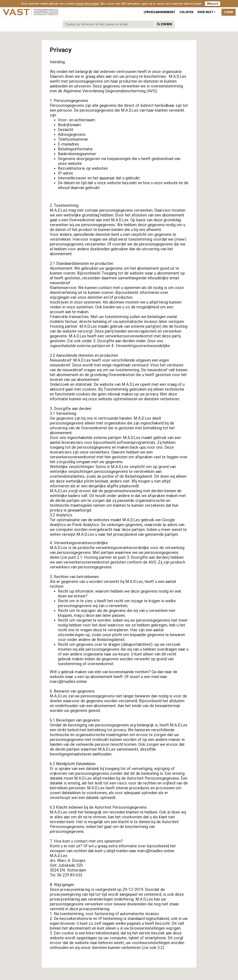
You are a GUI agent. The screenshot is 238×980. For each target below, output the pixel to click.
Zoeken (165, 24)
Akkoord (213, 4)
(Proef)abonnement (160, 12)
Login (229, 12)
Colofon (186, 12)
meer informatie (87, 4)
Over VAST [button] (205, 12)
